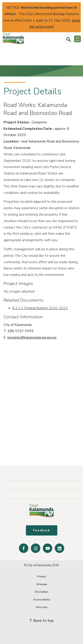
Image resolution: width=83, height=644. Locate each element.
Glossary (41, 607)
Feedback (42, 530)
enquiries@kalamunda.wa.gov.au (32, 337)
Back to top (42, 621)
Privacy (41, 576)
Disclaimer (42, 592)
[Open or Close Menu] (77, 39)
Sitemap (42, 584)
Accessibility (42, 600)
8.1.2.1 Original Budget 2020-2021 (40, 308)
